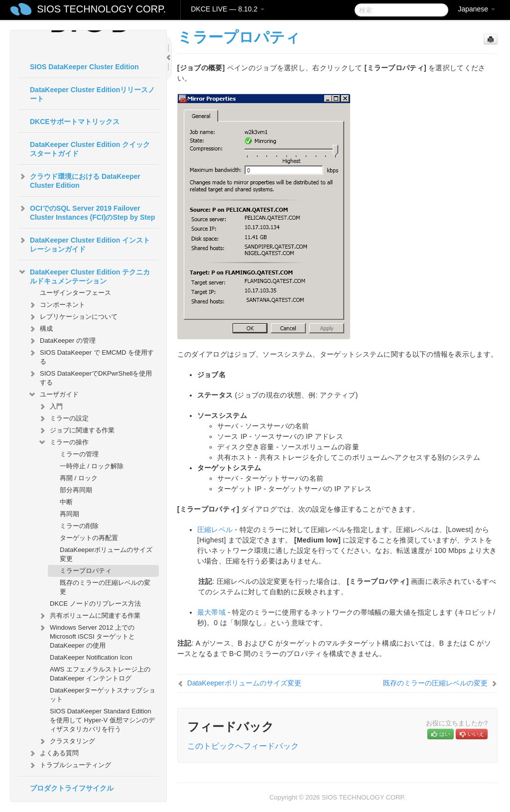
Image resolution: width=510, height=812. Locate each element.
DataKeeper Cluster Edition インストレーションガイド (84, 244)
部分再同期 (76, 490)
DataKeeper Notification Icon (91, 657)
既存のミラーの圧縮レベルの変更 (105, 587)
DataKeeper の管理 (62, 341)
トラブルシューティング (69, 765)
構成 (40, 329)
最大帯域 (211, 612)
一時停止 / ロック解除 (92, 466)
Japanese (476, 9)
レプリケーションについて (73, 317)
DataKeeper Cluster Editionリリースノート (92, 94)
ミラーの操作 (63, 442)
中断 (66, 502)
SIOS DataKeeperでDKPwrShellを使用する (90, 377)
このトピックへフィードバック (243, 746)
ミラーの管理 (79, 454)
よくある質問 (53, 753)
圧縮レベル (215, 530)
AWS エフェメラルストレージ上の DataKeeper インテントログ (100, 674)
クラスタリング (66, 741)
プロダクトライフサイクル (72, 788)
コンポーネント (57, 305)
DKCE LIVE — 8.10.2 (228, 9)
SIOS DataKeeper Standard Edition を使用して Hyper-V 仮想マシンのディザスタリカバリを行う (102, 720)
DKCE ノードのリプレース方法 (95, 604)
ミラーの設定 (63, 418)
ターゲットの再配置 (89, 538)
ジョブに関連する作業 (76, 430)
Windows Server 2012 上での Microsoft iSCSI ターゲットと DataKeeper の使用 (86, 635)
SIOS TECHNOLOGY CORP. (101, 9)
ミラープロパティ (86, 571)
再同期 (69, 514)
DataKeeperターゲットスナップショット (103, 695)
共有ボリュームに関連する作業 (89, 616)
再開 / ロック (79, 478)
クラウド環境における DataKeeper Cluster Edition (79, 180)
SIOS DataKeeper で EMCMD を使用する (91, 356)
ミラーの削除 (79, 526)
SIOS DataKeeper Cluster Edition (84, 67)
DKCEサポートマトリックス (75, 122)
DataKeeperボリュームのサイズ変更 (106, 554)
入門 (50, 406)
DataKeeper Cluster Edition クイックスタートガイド (90, 149)
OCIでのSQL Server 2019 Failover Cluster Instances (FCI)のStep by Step (86, 212)
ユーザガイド (53, 395)
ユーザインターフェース (75, 293)
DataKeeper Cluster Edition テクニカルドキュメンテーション (84, 275)
